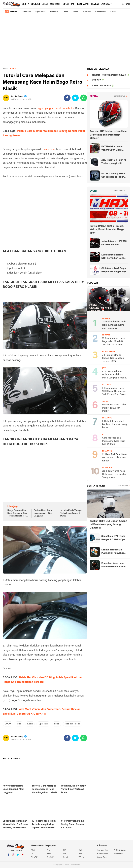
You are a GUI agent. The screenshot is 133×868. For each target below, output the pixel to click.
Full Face (27, 12)
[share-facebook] (67, 98)
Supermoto (101, 12)
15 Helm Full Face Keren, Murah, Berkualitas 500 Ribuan (115, 458)
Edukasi (35, 4)
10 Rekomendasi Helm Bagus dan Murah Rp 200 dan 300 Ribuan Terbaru (114, 342)
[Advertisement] (66, 41)
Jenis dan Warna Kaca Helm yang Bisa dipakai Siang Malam (114, 474)
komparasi (83, 4)
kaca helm (49, 149)
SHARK (34, 857)
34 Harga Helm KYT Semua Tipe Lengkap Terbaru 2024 (113, 358)
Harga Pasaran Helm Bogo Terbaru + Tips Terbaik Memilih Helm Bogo (18, 513)
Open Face (41, 12)
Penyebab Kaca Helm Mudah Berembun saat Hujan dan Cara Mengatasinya (113, 565)
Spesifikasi (69, 4)
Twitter (18, 856)
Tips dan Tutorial (73, 724)
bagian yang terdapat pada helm (55, 108)
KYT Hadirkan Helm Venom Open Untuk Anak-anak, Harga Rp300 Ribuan (112, 149)
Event (45, 4)
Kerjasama (118, 854)
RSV (80, 854)
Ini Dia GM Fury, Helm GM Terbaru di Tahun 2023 (113, 176)
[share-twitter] (75, 98)
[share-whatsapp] (84, 98)
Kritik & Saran (120, 850)
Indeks (11, 12)
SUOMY (50, 857)
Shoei (65, 857)
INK (64, 850)
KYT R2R (97, 80)
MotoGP (54, 12)
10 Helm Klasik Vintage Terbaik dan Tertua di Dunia (71, 513)
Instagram (13, 856)
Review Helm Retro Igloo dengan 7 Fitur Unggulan (43, 513)
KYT (80, 850)
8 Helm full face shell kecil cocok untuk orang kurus (114, 424)
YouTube (22, 856)
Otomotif (56, 4)
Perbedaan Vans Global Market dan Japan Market (114, 408)
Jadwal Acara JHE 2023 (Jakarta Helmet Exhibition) (114, 243)
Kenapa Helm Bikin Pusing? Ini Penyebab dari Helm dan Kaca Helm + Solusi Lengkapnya (113, 552)
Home (5, 69)
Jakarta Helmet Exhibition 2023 (109, 75)
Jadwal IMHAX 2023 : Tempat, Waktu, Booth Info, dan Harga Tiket (107, 230)
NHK (49, 854)
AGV (33, 850)
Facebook (9, 856)
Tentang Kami (103, 850)
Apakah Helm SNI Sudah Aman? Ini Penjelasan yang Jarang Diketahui (108, 525)
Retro (75, 12)
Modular (87, 12)
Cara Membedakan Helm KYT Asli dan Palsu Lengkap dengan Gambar (114, 375)
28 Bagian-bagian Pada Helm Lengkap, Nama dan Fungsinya (114, 325)
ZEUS (81, 857)
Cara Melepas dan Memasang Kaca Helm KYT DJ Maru (114, 441)
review (95, 4)
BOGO (8, 724)
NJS (64, 854)
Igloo (19, 724)
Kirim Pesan (103, 854)
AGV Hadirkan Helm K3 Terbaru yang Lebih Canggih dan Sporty (114, 162)
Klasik (113, 12)
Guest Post (102, 857)
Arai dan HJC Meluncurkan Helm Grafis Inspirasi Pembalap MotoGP (108, 135)
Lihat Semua (120, 96)
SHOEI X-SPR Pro (101, 86)
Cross (65, 12)
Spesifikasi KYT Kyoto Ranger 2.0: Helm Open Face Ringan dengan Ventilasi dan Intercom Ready (114, 538)
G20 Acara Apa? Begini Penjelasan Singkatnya (114, 270)
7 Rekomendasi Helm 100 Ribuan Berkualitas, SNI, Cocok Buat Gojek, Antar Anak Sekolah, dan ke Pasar (115, 392)
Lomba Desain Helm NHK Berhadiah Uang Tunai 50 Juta (113, 257)
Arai (48, 850)
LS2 (32, 854)
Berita (25, 4)
